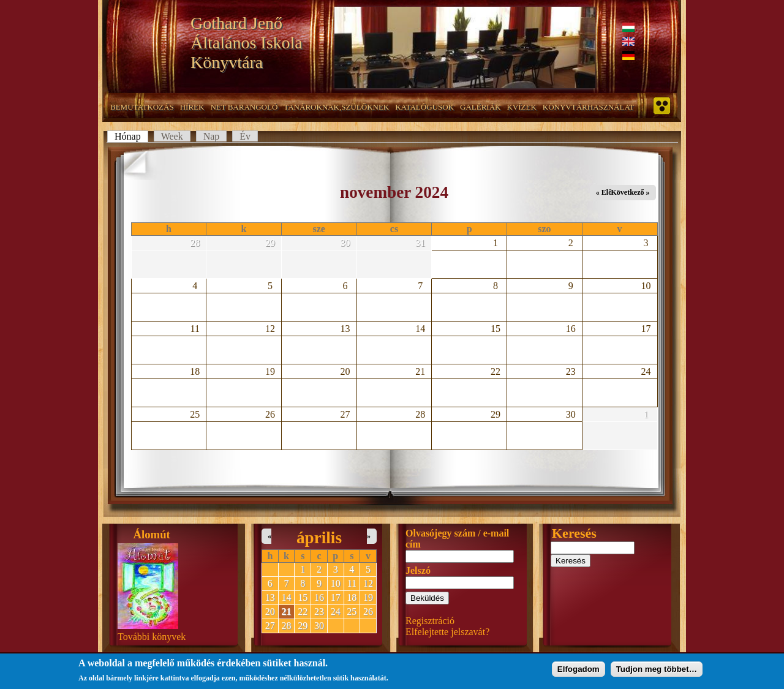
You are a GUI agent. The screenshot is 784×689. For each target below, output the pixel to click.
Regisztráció (430, 621)
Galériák (480, 107)
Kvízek (521, 107)
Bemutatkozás (142, 107)
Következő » (631, 192)
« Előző (608, 192)
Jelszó (418, 570)
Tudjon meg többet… (657, 672)
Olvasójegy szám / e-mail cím (457, 539)
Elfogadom (579, 672)
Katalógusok (424, 107)
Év (245, 136)
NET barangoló (244, 107)
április (319, 538)
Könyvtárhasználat (589, 107)
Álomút (152, 534)
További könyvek (152, 637)
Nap (212, 136)
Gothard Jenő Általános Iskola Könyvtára (247, 43)
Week (172, 136)
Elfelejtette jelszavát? (447, 632)
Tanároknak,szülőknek (336, 107)
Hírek (192, 107)
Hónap (131, 136)
